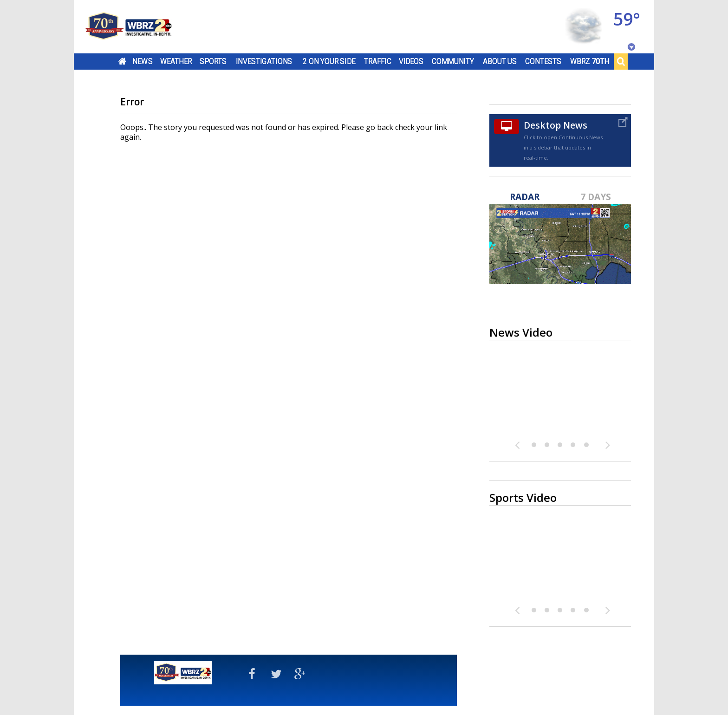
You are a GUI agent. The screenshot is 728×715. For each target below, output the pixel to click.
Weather (176, 61)
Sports (213, 61)
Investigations (264, 61)
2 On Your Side (329, 61)
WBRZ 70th (590, 61)
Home (122, 61)
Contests (543, 61)
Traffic (378, 61)
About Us (500, 61)
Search (621, 61)
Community (453, 61)
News (142, 61)
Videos (411, 61)
